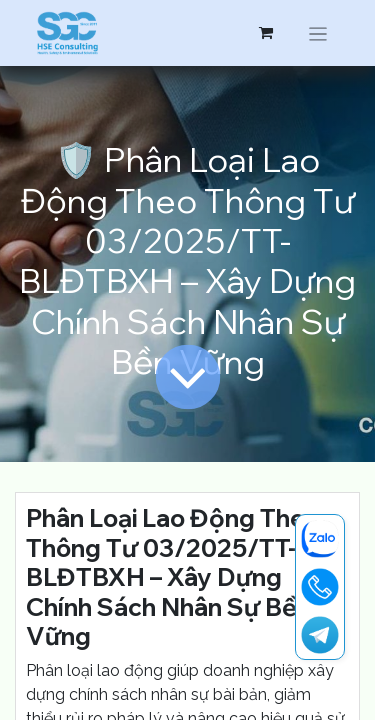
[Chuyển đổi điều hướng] (318, 33)
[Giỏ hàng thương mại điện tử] (266, 33)
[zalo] (320, 539)
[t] (320, 635)
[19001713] (320, 587)
